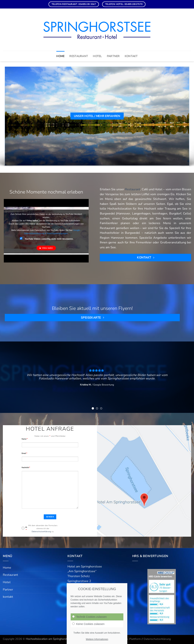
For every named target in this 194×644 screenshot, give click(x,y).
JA (26, 529)
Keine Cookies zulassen (88, 624)
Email (24, 453)
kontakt (131, 56)
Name (25, 439)
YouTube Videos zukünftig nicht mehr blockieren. (47, 239)
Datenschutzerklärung (41, 532)
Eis (172, 194)
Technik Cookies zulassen (89, 617)
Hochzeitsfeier (110, 233)
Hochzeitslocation (120, 209)
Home (60, 56)
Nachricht (26, 468)
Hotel (97, 56)
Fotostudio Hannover (54, 378)
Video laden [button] (47, 248)
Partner (113, 56)
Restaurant (79, 56)
